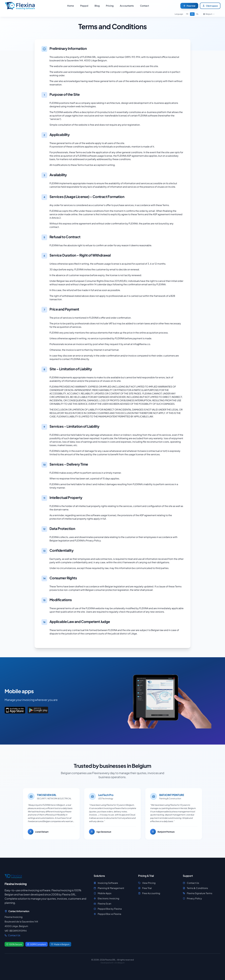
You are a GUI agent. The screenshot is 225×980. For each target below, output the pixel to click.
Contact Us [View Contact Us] (191, 883)
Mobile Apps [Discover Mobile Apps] (103, 893)
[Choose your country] (209, 14)
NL (197, 14)
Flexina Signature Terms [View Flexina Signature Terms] (198, 893)
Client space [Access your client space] (210, 6)
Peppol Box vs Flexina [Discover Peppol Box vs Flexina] (107, 914)
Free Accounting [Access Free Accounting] (149, 893)
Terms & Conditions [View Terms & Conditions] (195, 888)
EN (192, 14)
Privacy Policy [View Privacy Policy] (192, 898)
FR (187, 14)
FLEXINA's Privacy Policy (88, 540)
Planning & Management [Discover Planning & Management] (109, 888)
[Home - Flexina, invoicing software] (20, 6)
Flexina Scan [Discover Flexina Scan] (102, 904)
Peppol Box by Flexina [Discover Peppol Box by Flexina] (108, 909)
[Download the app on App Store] (15, 710)
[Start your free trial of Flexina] (189, 6)
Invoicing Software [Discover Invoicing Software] (106, 883)
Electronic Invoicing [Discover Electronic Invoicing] (106, 898)
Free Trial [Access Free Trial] (145, 888)
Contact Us (12, 935)
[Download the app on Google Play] (38, 710)
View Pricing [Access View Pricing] (147, 883)
